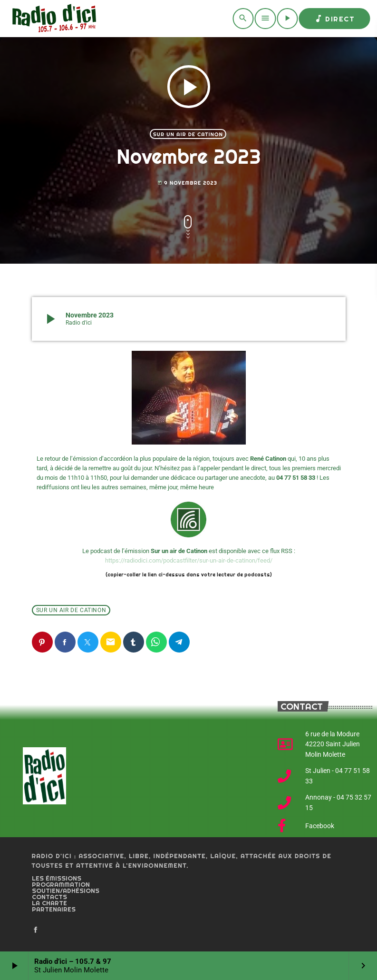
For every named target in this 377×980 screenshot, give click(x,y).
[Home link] (53, 19)
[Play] (287, 19)
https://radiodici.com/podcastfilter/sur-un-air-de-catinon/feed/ (189, 560)
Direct (334, 19)
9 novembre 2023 (187, 183)
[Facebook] (36, 930)
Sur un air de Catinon (188, 134)
